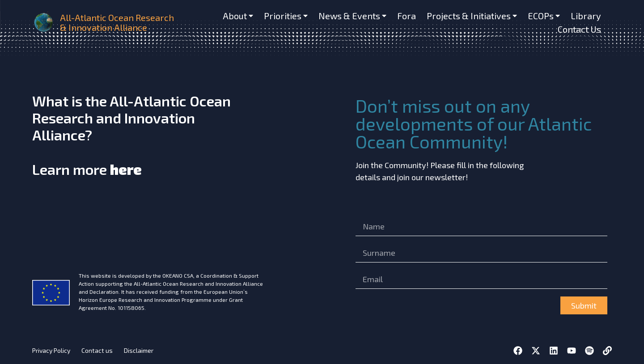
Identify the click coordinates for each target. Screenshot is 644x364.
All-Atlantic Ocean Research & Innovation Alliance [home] (117, 22)
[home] (44, 22)
